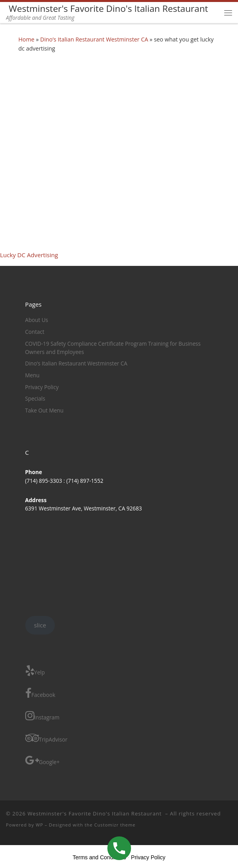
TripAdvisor (46, 738)
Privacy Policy (42, 387)
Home (27, 39)
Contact (35, 332)
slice (40, 625)
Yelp (35, 671)
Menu (33, 375)
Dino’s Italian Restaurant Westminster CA (94, 39)
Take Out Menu (44, 410)
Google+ (43, 760)
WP (39, 825)
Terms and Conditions (99, 857)
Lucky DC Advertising (29, 255)
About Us (37, 320)
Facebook (40, 693)
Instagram (42, 716)
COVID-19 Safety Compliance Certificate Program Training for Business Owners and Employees (113, 348)
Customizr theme (115, 825)
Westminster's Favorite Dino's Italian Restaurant (96, 813)
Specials (35, 398)
